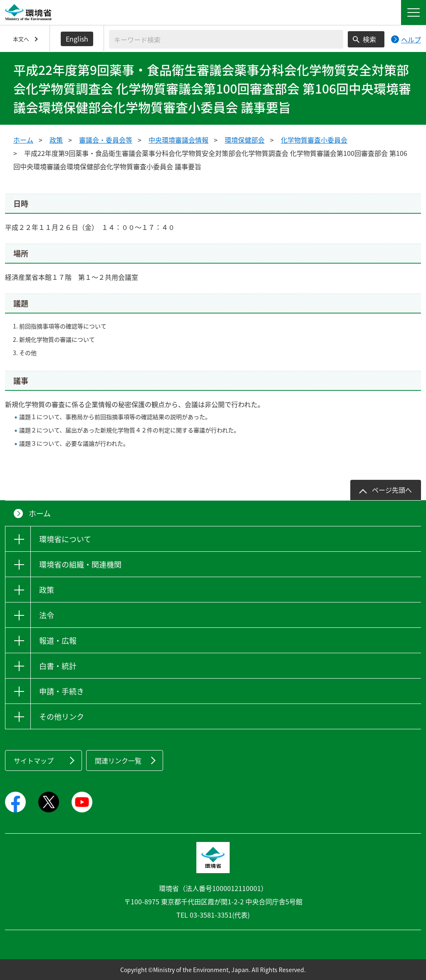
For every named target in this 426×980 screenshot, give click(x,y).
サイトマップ (34, 760)
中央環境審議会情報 (178, 140)
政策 (56, 140)
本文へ (21, 39)
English (77, 39)
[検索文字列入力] (226, 39)
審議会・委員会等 (106, 140)
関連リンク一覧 (118, 760)
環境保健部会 (245, 140)
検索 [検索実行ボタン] (369, 39)
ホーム (23, 140)
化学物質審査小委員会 (314, 140)
